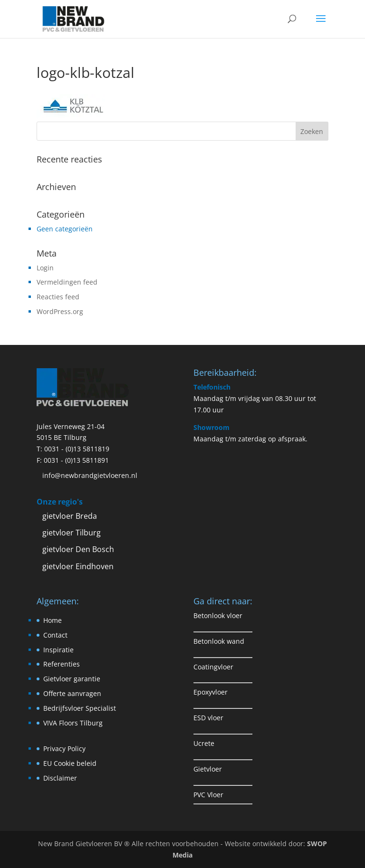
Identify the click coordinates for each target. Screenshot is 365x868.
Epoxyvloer (211, 692)
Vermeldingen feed (67, 282)
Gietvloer (208, 769)
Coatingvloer (213, 667)
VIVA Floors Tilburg (73, 723)
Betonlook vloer (218, 615)
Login (45, 268)
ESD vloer (208, 718)
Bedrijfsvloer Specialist (80, 708)
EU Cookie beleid (70, 763)
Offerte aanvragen (72, 693)
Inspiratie (58, 650)
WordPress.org (60, 311)
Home (53, 620)
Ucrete (204, 743)
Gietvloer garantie (72, 679)
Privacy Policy (64, 749)
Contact (55, 635)
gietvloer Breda (70, 516)
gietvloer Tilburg (72, 533)
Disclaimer (60, 778)
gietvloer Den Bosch (78, 549)
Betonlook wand (219, 641)
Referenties (62, 664)
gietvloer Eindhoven (78, 566)
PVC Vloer (208, 795)
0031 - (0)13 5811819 (77, 449)
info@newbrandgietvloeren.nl (90, 475)
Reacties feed (58, 297)
